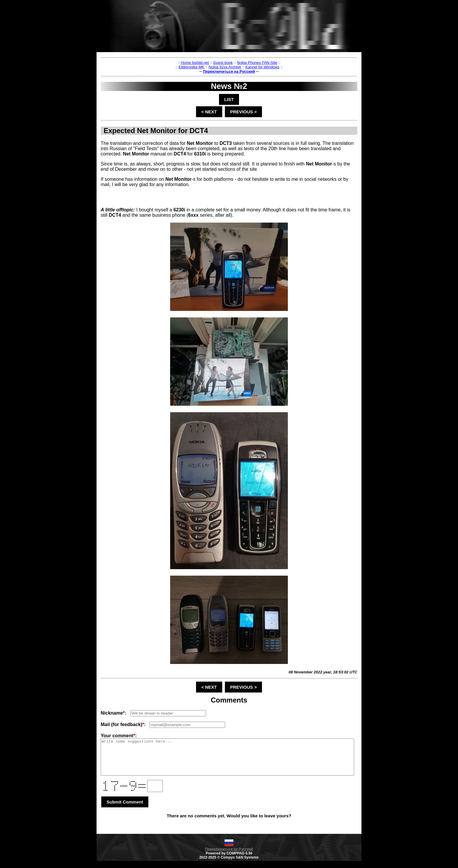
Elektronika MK (205, 67)
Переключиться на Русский (243, 71)
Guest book (237, 63)
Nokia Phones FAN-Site (271, 63)
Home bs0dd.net (209, 63)
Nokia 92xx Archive (239, 67)
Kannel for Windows (276, 67)
